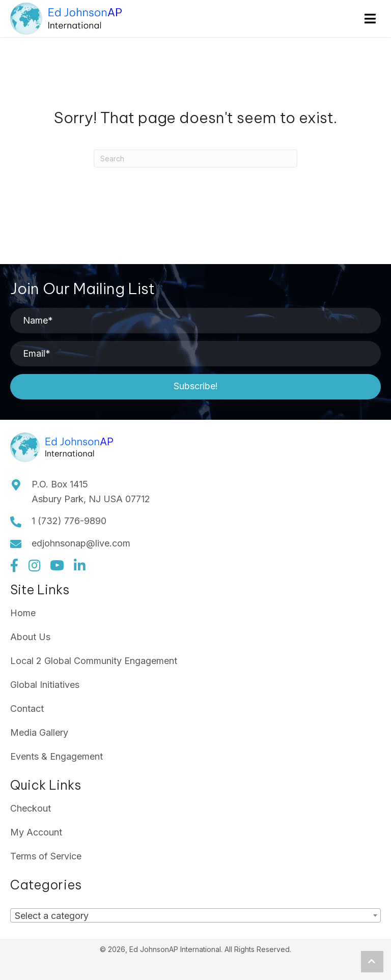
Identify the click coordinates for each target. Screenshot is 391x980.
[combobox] (195, 915)
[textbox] (55, 916)
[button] (195, 387)
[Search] (195, 158)
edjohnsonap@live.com (81, 543)
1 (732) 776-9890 (69, 521)
